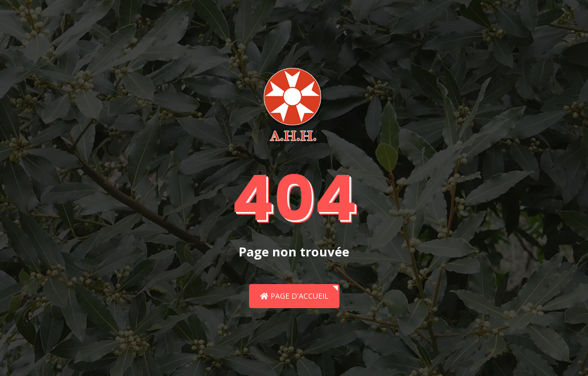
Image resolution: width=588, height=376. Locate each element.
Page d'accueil (294, 296)
